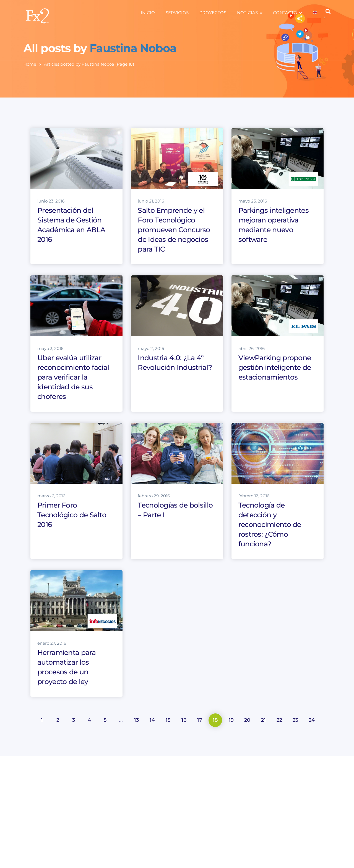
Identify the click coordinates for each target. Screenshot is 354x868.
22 (279, 720)
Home (30, 64)
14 (152, 720)
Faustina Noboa (133, 48)
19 (231, 720)
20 (247, 720)
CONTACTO (285, 13)
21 (263, 720)
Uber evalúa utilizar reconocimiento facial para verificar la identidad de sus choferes (73, 377)
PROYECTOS (213, 13)
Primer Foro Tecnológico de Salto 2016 (72, 515)
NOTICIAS (247, 13)
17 (200, 720)
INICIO (148, 13)
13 (136, 720)
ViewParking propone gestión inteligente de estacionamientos (275, 367)
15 (168, 720)
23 (295, 720)
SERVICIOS (177, 13)
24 (312, 720)
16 (184, 720)
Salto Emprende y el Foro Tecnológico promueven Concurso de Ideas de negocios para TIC (174, 230)
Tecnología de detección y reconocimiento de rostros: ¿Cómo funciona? (270, 524)
